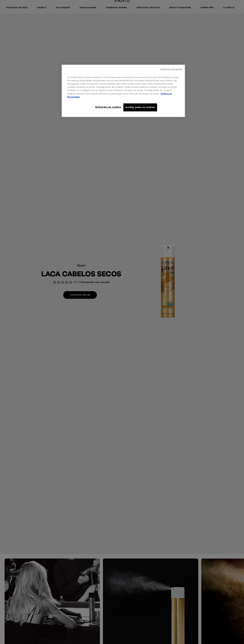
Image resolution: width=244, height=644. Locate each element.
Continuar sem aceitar (171, 69)
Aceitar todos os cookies (140, 107)
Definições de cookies (108, 107)
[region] (123, 91)
